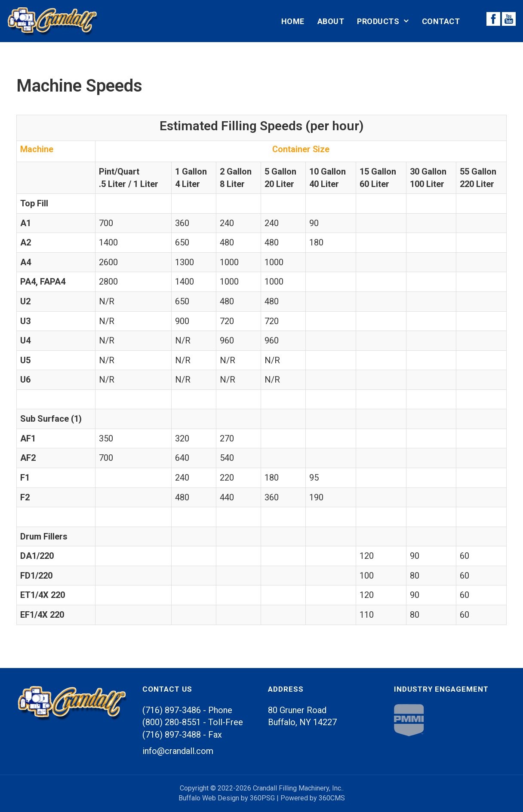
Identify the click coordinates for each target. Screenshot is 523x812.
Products (378, 21)
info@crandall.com (178, 751)
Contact (441, 21)
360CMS (332, 798)
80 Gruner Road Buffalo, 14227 (302, 716)
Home (293, 21)
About (331, 21)
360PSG (262, 798)
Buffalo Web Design (209, 798)
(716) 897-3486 (172, 710)
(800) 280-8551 (172, 722)
